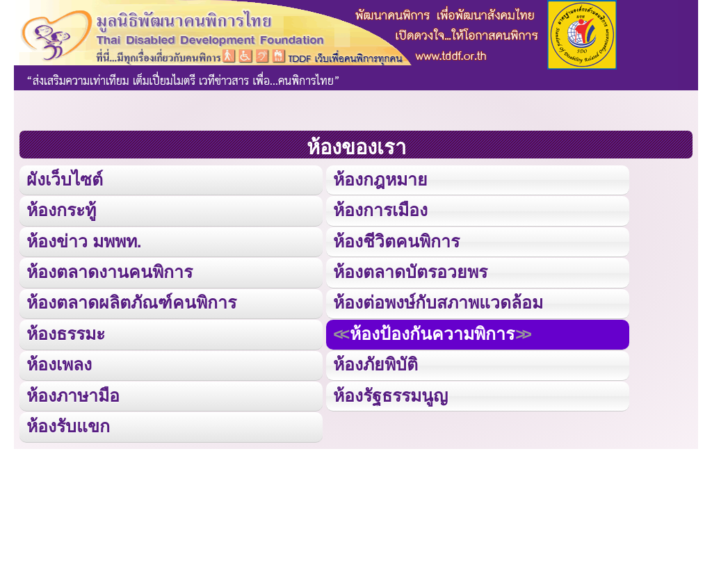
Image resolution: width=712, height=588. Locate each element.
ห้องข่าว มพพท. (84, 240)
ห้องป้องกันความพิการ (432, 332)
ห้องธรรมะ (66, 332)
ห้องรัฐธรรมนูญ (390, 393)
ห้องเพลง (59, 362)
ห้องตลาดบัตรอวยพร (410, 271)
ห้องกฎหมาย (380, 179)
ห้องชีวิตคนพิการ (396, 240)
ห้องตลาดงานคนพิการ (109, 271)
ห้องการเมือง (380, 210)
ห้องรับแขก (68, 424)
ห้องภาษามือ (73, 393)
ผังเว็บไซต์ (64, 179)
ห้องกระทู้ (61, 210)
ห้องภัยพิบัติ (375, 362)
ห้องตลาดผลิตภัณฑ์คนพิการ (130, 301)
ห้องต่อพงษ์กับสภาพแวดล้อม (438, 301)
